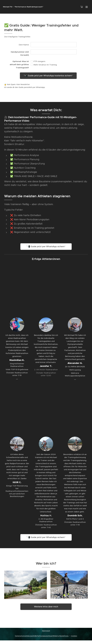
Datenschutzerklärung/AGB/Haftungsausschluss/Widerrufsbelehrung (42, 636)
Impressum (46, 631)
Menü (87, 7)
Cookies (74, 636)
